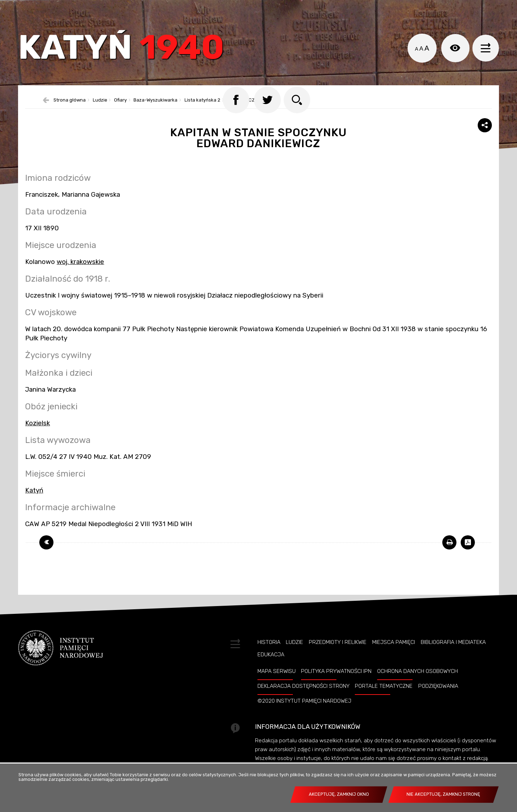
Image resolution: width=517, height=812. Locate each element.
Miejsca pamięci (394, 652)
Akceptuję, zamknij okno (339, 794)
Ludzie (294, 652)
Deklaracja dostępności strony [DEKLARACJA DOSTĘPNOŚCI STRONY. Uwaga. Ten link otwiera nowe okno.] (303, 696)
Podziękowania (438, 696)
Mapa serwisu (277, 681)
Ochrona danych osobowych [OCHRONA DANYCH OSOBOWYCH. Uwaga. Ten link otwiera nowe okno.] (417, 681)
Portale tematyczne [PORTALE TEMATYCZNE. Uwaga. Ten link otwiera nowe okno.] (384, 696)
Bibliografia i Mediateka (453, 652)
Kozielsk (38, 433)
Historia (269, 652)
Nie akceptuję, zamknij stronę (443, 794)
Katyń (126, 51)
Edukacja (271, 665)
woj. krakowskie (80, 272)
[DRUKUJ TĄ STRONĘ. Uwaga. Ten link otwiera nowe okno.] (449, 553)
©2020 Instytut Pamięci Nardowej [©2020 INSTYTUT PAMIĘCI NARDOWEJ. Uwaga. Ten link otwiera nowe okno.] (304, 711)
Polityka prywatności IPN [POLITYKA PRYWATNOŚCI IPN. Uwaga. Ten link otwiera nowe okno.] (336, 681)
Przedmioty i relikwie (338, 652)
